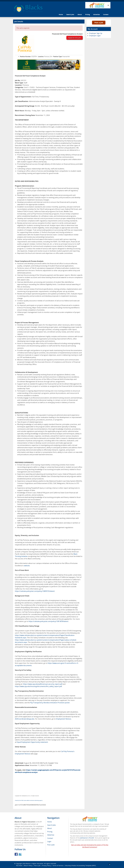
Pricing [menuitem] (50, 832)
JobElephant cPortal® (87, 838)
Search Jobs (70, 14)
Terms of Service (58, 866)
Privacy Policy (46, 866)
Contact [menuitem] (50, 838)
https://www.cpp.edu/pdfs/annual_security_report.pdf (43, 684)
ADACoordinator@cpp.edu (25, 719)
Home (61, 14)
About (80, 14)
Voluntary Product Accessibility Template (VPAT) (80, 866)
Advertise (96, 14)
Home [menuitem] (50, 822)
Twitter (20, 854)
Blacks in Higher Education (35, 864)
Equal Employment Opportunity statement (32, 742)
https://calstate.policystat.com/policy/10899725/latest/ (35, 591)
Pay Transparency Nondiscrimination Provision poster (50, 703)
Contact (106, 14)
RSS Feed (19, 866)
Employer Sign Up (96, 33)
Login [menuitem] (49, 841)
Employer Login (95, 36)
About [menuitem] (50, 828)
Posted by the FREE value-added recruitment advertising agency (29, 800)
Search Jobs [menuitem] (52, 825)
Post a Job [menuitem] (51, 845)
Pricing (88, 14)
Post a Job (99, 23)
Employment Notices (64, 719)
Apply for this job (74, 38)
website (27, 566)
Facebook (16, 854)
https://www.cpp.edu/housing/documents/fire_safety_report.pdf (38, 686)
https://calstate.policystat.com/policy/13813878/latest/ (48, 621)
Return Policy (28, 866)
